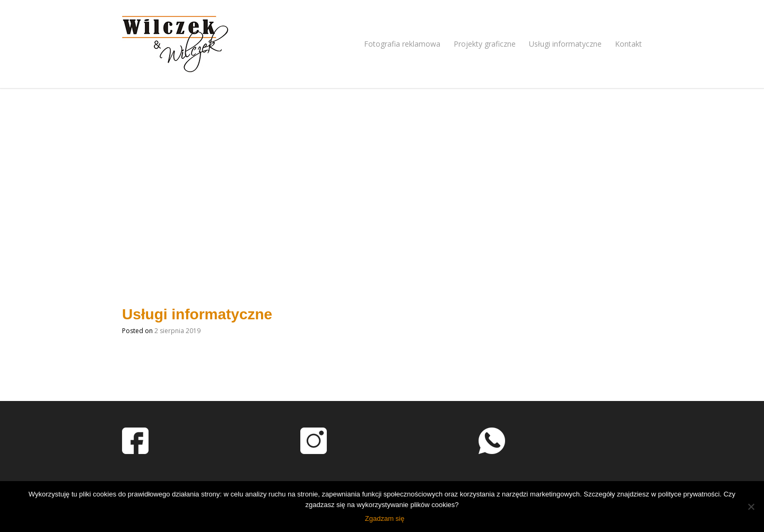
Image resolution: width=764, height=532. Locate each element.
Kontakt (628, 44)
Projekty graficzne (485, 44)
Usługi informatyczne (565, 44)
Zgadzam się (385, 518)
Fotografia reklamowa (402, 44)
